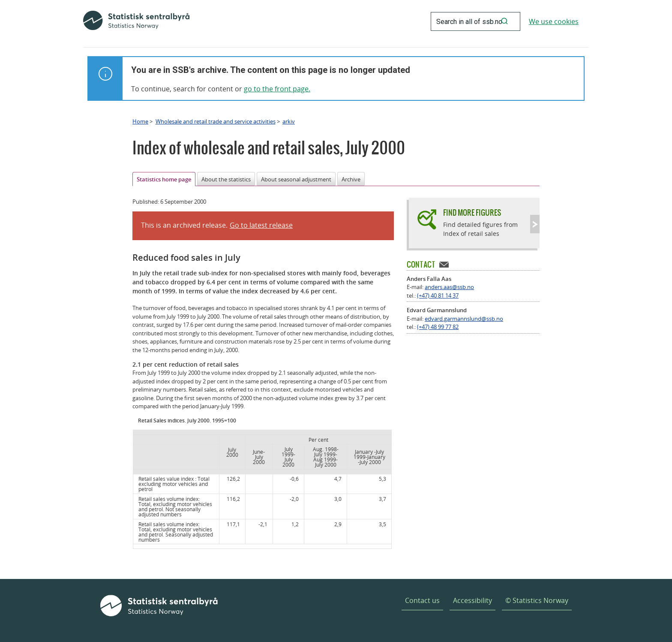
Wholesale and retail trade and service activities (216, 121)
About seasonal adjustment (296, 179)
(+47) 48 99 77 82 (438, 327)
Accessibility (472, 600)
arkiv (289, 121)
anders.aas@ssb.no (449, 287)
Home (140, 121)
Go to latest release (261, 225)
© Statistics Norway (537, 600)
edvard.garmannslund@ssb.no (464, 319)
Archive (351, 179)
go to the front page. (277, 89)
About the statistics (226, 179)
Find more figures (472, 212)
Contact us (422, 600)
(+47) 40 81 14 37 (438, 295)
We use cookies (554, 21)
